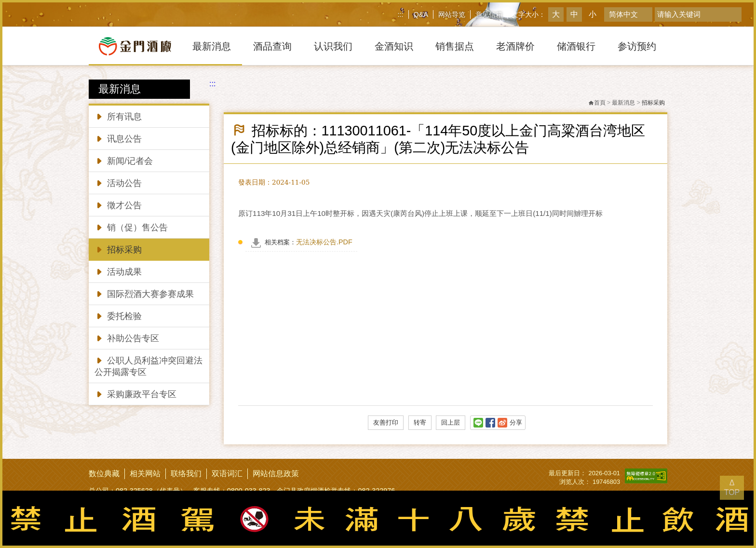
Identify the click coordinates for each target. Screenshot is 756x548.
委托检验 (118, 315)
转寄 (420, 422)
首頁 (597, 103)
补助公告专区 (127, 338)
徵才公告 (118, 205)
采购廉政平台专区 (135, 394)
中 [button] (574, 14)
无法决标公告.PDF (309, 242)
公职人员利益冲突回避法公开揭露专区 (148, 366)
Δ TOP (732, 488)
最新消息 (623, 103)
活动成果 (118, 271)
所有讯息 (118, 116)
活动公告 (118, 182)
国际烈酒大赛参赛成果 (144, 293)
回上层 (451, 422)
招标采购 (118, 249)
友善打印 (386, 422)
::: (401, 14)
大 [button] (556, 14)
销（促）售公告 (131, 227)
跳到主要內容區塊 (2, 2)
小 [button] (593, 14)
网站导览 (452, 14)
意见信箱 (489, 14)
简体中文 (623, 14)
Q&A (421, 14)
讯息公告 (118, 138)
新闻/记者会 (124, 160)
